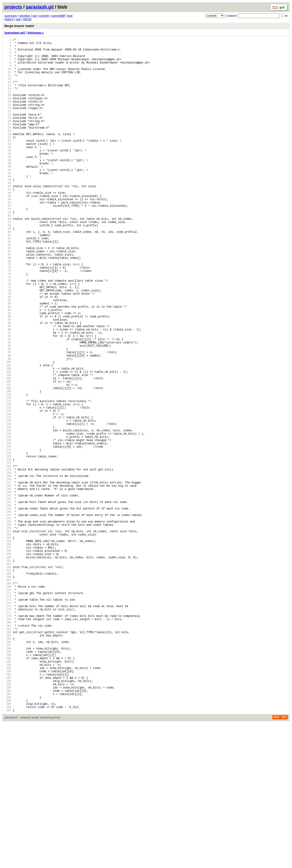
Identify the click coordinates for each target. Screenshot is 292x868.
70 (8, 313)
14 (8, 92)
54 (8, 250)
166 (8, 693)
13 (8, 88)
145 (8, 610)
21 (8, 119)
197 (8, 815)
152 (8, 637)
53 (8, 246)
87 (8, 380)
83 (8, 364)
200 (8, 827)
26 (8, 139)
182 (8, 756)
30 (8, 155)
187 (8, 776)
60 (8, 274)
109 (8, 467)
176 (8, 732)
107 (8, 459)
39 (8, 191)
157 (8, 657)
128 (8, 542)
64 (8, 289)
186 (8, 772)
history (9, 19)
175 (8, 728)
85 (8, 372)
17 (8, 104)
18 (8, 108)
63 (8, 285)
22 (8, 123)
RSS (284, 861)
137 (8, 578)
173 (8, 720)
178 (8, 740)
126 (8, 534)
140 (8, 590)
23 (8, 127)
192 (8, 795)
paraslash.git (40, 7)
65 (8, 293)
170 (8, 708)
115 (8, 491)
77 (8, 341)
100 (8, 432)
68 (8, 305)
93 (8, 404)
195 (8, 807)
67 (8, 301)
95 (8, 412)
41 (8, 198)
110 (8, 471)
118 (8, 503)
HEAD (27, 19)
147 (8, 617)
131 (8, 554)
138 (8, 582)
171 (8, 712)
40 (8, 195)
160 (8, 669)
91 (8, 396)
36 (8, 179)
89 (8, 388)
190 (8, 787)
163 (8, 681)
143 (8, 602)
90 (8, 392)
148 (8, 621)
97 (8, 420)
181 (8, 752)
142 (8, 598)
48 (8, 226)
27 (8, 143)
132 (8, 558)
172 (8, 716)
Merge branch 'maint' (20, 26)
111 (8, 475)
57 (8, 262)
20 (8, 115)
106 (8, 455)
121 (8, 515)
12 (8, 84)
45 (8, 214)
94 (8, 408)
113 (8, 483)
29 (8, 151)
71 (8, 317)
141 (8, 594)
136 (8, 574)
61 (8, 278)
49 (8, 230)
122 (8, 519)
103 (8, 444)
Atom (276, 861)
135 (8, 570)
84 (8, 368)
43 (8, 206)
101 (8, 436)
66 (8, 297)
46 (8, 218)
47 (8, 222)
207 (8, 855)
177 (8, 736)
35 (8, 175)
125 (8, 530)
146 (8, 614)
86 (8, 376)
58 (8, 266)
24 (8, 131)
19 (8, 111)
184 (8, 764)
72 (8, 321)
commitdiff (58, 16)
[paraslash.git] (15, 33)
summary (11, 16)
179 (8, 744)
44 (8, 210)
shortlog (25, 16)
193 (8, 799)
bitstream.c (36, 33)
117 (8, 499)
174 (8, 724)
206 (8, 851)
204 (8, 843)
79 (8, 349)
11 (8, 80)
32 (8, 163)
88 (8, 384)
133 (8, 562)
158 (8, 661)
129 (8, 546)
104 (8, 447)
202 (8, 835)
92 (8, 400)
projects (13, 7)
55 (8, 254)
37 (8, 183)
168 (8, 700)
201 (8, 831)
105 (8, 451)
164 (8, 685)
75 (8, 333)
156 (8, 653)
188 (8, 780)
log (34, 16)
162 (8, 677)
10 (8, 76)
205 (8, 847)
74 (8, 329)
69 (8, 309)
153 (8, 641)
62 (8, 281)
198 (8, 819)
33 (8, 167)
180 (8, 748)
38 (8, 187)
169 (8, 704)
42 (8, 202)
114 (8, 487)
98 (8, 424)
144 (8, 606)
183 (8, 760)
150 (8, 629)
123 (8, 523)
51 (8, 238)
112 (8, 479)
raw (18, 19)
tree (70, 16)
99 (8, 428)
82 (8, 361)
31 (8, 159)
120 (8, 511)
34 (8, 171)
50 (8, 234)
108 (8, 463)
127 (8, 538)
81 (8, 357)
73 (8, 325)
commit (44, 16)
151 (8, 633)
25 (8, 135)
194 (8, 803)
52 (8, 242)
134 (8, 566)
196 (8, 811)
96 (8, 416)
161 (8, 673)
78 (8, 345)
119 (8, 507)
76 (8, 337)
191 (8, 791)
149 (8, 625)
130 (8, 550)
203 (8, 839)
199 (8, 823)
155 (8, 649)
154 (8, 645)
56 (8, 258)
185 (8, 768)
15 (8, 96)
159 (8, 665)
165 (8, 689)
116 (8, 495)
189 (8, 783)
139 (8, 586)
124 (8, 527)
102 (8, 440)
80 (8, 353)
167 (8, 697)
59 (8, 270)
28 (8, 147)
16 (8, 100)
